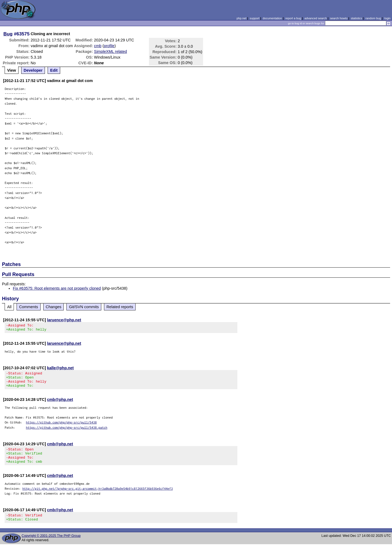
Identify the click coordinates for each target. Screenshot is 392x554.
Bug (8, 34)
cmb (98, 46)
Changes (54, 307)
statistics (356, 18)
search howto (339, 18)
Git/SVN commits (84, 307)
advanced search (316, 18)
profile (109, 46)
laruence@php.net (64, 320)
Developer (33, 70)
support (255, 18)
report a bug (293, 18)
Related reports (120, 307)
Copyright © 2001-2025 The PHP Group (51, 546)
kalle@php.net (60, 370)
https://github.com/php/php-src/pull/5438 (61, 427)
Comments (29, 307)
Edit (54, 70)
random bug (373, 18)
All (9, 307)
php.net (241, 18)
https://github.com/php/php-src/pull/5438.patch (67, 432)
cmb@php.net (60, 404)
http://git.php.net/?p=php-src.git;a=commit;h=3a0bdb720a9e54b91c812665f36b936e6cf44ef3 (98, 497)
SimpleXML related (110, 52)
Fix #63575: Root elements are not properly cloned (57, 288)
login (388, 18)
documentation (272, 18)
